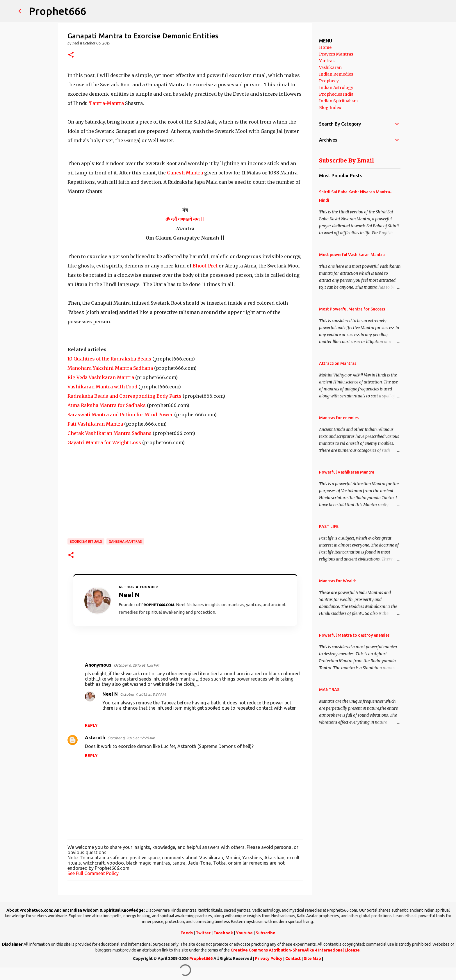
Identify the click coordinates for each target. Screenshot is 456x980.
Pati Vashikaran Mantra (95, 424)
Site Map (312, 958)
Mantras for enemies (339, 418)
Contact (293, 958)
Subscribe (266, 933)
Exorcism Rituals (86, 541)
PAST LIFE (329, 526)
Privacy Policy (269, 958)
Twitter (203, 933)
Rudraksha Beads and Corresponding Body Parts (124, 396)
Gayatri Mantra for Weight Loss (104, 442)
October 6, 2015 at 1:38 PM (136, 665)
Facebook (223, 933)
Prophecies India (336, 94)
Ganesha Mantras (125, 541)
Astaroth (95, 738)
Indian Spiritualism (338, 101)
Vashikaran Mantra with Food (102, 387)
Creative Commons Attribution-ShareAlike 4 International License (295, 950)
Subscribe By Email (347, 160)
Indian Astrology (336, 88)
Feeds (187, 933)
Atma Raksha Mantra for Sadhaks (107, 405)
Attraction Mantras (338, 363)
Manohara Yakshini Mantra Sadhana (110, 368)
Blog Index (330, 108)
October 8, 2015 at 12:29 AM (131, 738)
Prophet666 (57, 11)
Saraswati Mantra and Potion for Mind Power (120, 415)
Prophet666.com (158, 605)
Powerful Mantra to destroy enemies (354, 635)
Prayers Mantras (336, 54)
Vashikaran (330, 67)
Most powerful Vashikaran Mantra (352, 255)
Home (325, 47)
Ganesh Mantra (184, 173)
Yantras (327, 61)
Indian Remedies (336, 74)
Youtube (244, 933)
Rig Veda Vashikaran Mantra (101, 377)
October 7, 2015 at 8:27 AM (143, 694)
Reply (91, 725)
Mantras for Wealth (338, 581)
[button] (71, 55)
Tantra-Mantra (106, 103)
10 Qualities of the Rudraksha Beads (109, 359)
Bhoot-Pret (205, 266)
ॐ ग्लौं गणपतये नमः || (185, 219)
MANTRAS (329, 690)
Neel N (110, 694)
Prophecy (329, 81)
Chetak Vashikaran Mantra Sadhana (109, 433)
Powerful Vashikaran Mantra (347, 472)
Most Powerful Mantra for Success (352, 309)
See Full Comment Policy (93, 873)
